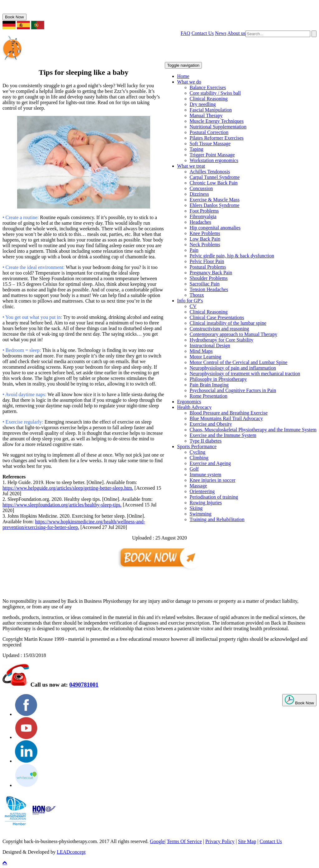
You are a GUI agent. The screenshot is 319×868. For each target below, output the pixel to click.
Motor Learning (206, 357)
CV (193, 306)
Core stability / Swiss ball (215, 93)
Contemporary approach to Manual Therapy (233, 334)
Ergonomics (189, 402)
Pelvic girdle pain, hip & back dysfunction (232, 256)
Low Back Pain (205, 239)
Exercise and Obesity (211, 424)
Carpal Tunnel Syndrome (215, 177)
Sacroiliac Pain (205, 284)
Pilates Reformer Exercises (217, 138)
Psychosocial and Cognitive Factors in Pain (233, 390)
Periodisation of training (214, 497)
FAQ (186, 33)
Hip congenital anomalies (215, 228)
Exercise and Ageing (210, 463)
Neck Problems (205, 245)
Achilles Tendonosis (210, 172)
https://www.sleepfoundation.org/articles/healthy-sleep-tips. (62, 505)
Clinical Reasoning (209, 99)
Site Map (247, 841)
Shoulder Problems (209, 278)
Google (157, 841)
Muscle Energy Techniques (217, 121)
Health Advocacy (195, 407)
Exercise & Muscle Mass (215, 200)
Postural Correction (209, 132)
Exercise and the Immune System (223, 435)
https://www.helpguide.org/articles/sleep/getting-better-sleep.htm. (68, 488)
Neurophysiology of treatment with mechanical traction (245, 374)
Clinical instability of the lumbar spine (228, 323)
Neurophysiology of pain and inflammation (233, 368)
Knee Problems (205, 233)
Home (183, 76)
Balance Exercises (208, 87)
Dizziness (199, 194)
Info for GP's (190, 301)
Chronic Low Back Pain (214, 183)
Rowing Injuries (206, 503)
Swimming (201, 514)
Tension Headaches (209, 289)
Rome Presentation (209, 396)
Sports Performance (197, 446)
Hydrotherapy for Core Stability (222, 340)
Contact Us (203, 33)
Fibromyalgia (203, 216)
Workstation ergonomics (214, 160)
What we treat (191, 166)
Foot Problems (204, 211)
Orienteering (202, 491)
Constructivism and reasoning (219, 329)
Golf (194, 469)
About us (236, 33)
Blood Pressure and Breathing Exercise (229, 413)
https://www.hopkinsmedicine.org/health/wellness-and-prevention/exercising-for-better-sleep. (74, 524)
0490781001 (24, 11)
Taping (197, 149)
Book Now (14, 17)
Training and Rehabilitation (217, 519)
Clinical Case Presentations (217, 317)
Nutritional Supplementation (218, 127)
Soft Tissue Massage (210, 144)
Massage (198, 486)
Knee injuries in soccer (213, 480)
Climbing (199, 458)
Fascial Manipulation (211, 110)
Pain (194, 250)
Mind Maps (201, 351)
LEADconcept (71, 852)
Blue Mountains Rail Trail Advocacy (226, 418)
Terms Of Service (184, 841)
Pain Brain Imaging (209, 385)
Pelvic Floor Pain (207, 261)
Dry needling (203, 104)
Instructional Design (210, 345)
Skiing (196, 508)
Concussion (201, 188)
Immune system (206, 475)
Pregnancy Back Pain (211, 273)
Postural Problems (208, 267)
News (221, 33)
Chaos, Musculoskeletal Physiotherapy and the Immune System (253, 430)
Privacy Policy (220, 841)
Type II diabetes (206, 441)
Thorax (197, 295)
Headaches (200, 222)
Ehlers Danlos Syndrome (215, 205)
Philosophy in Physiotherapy (218, 379)
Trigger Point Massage (212, 155)
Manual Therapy (206, 115)
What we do (189, 82)
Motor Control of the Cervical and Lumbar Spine (239, 362)
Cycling (198, 452)
